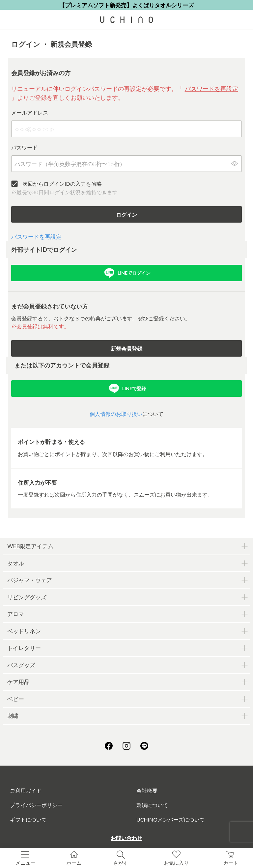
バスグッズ (21, 665)
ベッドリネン (24, 631)
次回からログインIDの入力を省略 (62, 184)
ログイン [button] (126, 215)
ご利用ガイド (26, 790)
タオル (16, 563)
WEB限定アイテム (30, 546)
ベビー (16, 699)
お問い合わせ (126, 838)
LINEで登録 (134, 388)
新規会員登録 (126, 349)
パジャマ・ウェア (30, 580)
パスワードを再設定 (211, 89)
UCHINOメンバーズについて (171, 819)
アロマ (16, 614)
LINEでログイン (134, 273)
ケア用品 (18, 682)
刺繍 (13, 716)
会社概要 (147, 790)
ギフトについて (28, 819)
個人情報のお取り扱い (116, 414)
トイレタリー (24, 648)
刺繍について (152, 805)
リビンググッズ (27, 597)
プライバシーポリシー (36, 805)
